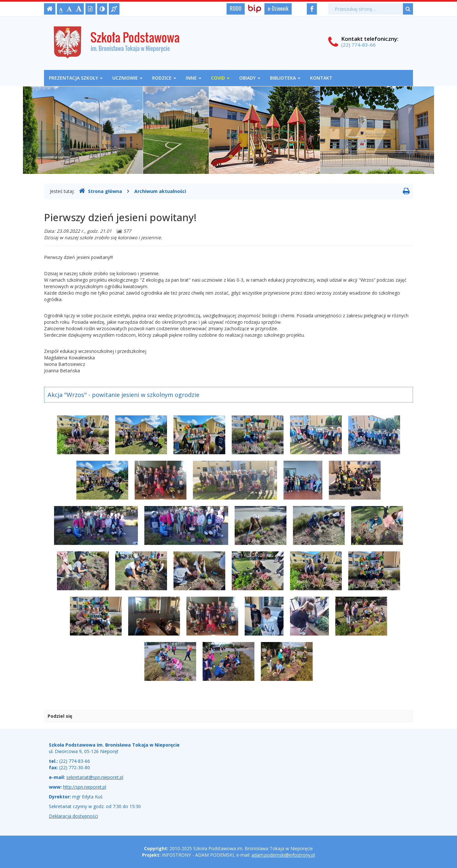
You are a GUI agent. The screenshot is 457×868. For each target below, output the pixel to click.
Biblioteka (285, 78)
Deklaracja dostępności (73, 816)
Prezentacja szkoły (76, 78)
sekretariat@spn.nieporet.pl (95, 777)
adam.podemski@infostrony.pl (283, 855)
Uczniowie (127, 78)
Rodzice (164, 78)
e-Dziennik (278, 8)
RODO (236, 8)
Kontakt (321, 78)
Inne (194, 78)
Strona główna (100, 191)
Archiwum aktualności (160, 191)
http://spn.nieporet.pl (85, 787)
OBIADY (250, 78)
